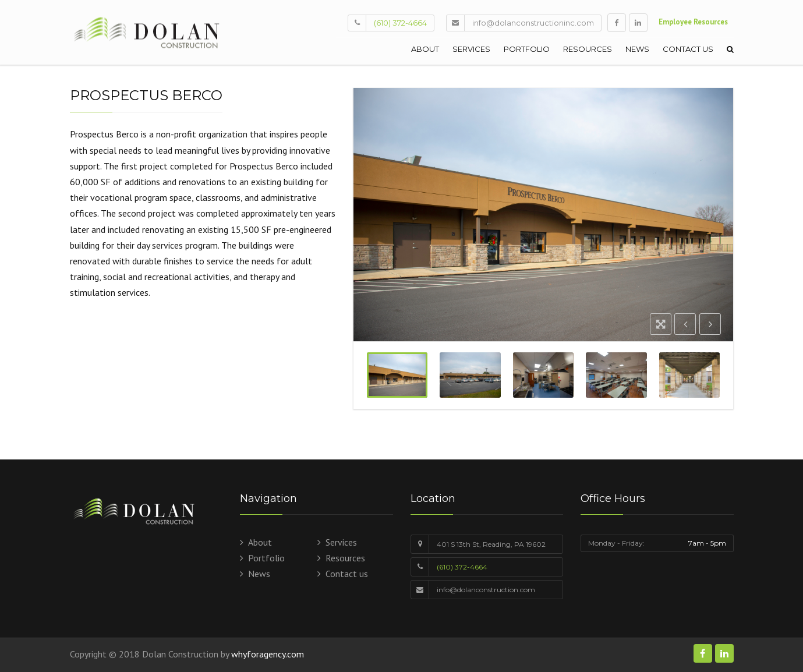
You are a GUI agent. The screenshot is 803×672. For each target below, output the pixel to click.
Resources (588, 49)
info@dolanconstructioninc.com (533, 23)
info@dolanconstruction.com (486, 590)
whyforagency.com (268, 654)
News (637, 49)
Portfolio (527, 49)
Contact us (688, 49)
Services (471, 49)
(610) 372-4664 (400, 23)
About (425, 49)
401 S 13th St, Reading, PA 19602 (491, 544)
